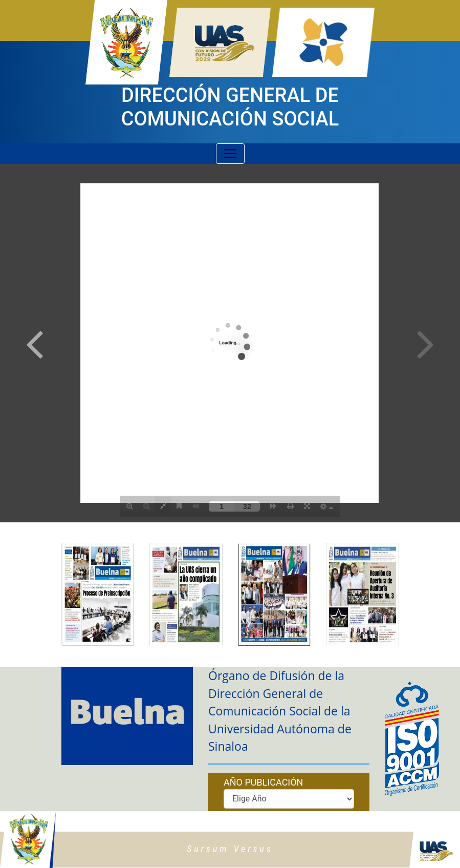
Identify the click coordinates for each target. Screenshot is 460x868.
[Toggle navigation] (230, 154)
